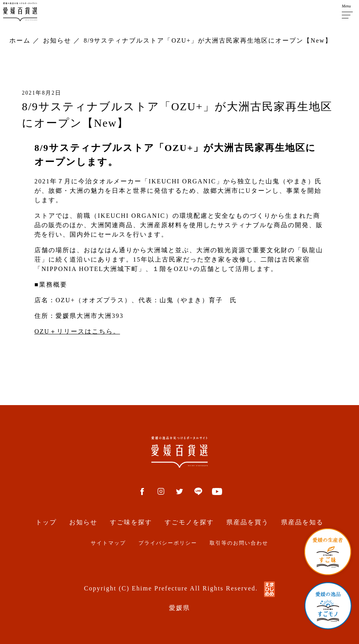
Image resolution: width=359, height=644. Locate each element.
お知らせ (83, 522)
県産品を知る (302, 522)
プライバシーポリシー (168, 543)
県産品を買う (248, 522)
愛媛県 (179, 608)
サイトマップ (108, 543)
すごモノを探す (189, 522)
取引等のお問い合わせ (239, 543)
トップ (46, 522)
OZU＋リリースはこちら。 (77, 331)
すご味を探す (131, 522)
